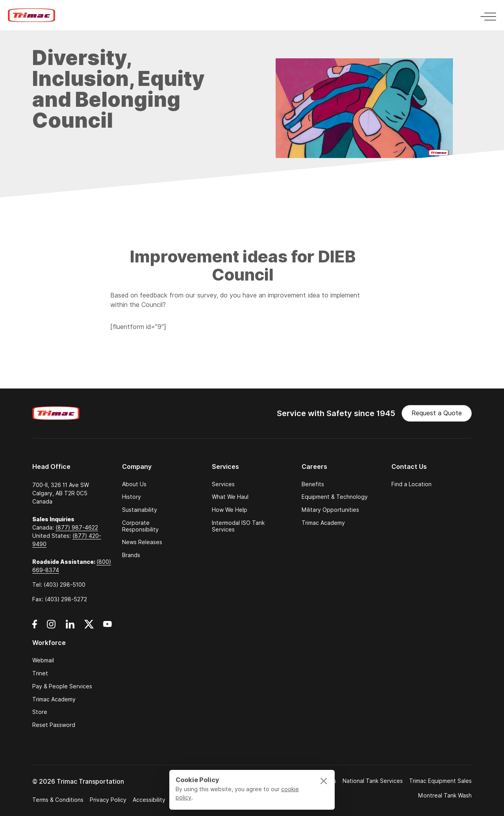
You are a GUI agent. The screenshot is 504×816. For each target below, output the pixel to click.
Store (40, 712)
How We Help (230, 510)
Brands (131, 555)
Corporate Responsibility (140, 526)
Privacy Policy (108, 800)
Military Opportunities (330, 510)
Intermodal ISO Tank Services (238, 526)
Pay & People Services (62, 687)
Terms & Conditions (58, 800)
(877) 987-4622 (77, 528)
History (132, 497)
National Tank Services (373, 781)
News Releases (142, 542)
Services (223, 484)
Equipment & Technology (335, 497)
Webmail (43, 661)
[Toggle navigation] (486, 15)
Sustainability (140, 510)
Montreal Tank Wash (445, 796)
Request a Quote (437, 413)
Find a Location (411, 484)
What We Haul (230, 497)
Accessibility (149, 800)
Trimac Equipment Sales (440, 781)
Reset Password (54, 725)
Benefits (313, 484)
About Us (134, 484)
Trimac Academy (323, 523)
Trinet (40, 674)
